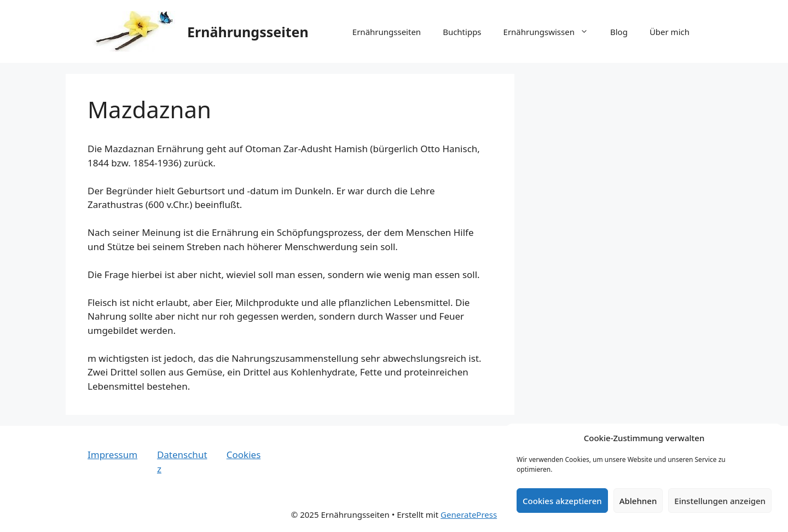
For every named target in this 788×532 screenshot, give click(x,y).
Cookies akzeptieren (562, 501)
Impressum (112, 455)
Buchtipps (462, 32)
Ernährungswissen (551, 32)
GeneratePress (469, 514)
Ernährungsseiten (248, 32)
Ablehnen (638, 501)
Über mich (670, 32)
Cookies (244, 455)
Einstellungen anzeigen (720, 501)
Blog (619, 32)
